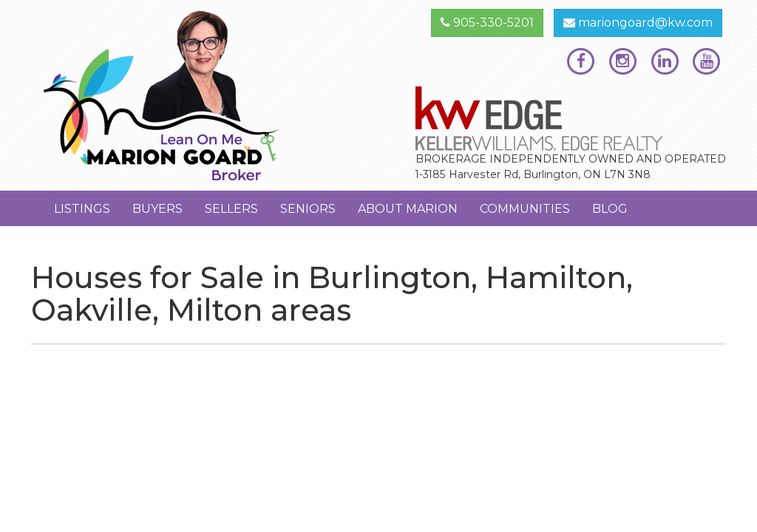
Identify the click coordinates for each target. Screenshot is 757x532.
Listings (82, 209)
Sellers (231, 209)
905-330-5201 (487, 23)
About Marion (408, 209)
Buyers (157, 209)
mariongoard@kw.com (638, 23)
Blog (610, 209)
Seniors (308, 209)
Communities (525, 209)
